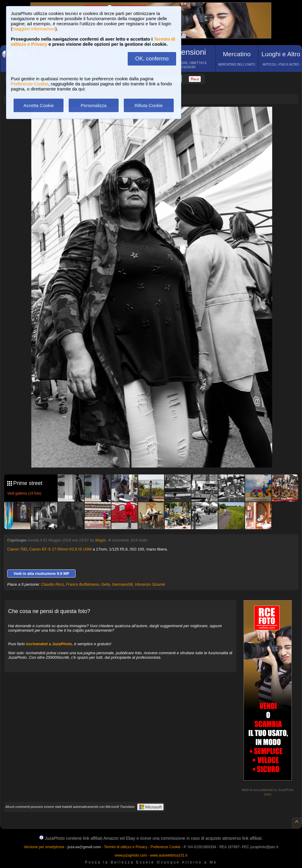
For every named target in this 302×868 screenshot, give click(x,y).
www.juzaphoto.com (131, 855)
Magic (101, 540)
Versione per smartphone (44, 847)
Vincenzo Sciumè (150, 584)
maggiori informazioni (34, 29)
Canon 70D (17, 549)
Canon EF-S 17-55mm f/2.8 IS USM (60, 549)
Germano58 (122, 584)
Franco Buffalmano (83, 584)
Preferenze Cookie (30, 84)
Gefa (105, 584)
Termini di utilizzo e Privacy (126, 847)
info (268, 794)
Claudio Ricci (52, 584)
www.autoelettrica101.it (168, 855)
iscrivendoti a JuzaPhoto (49, 644)
